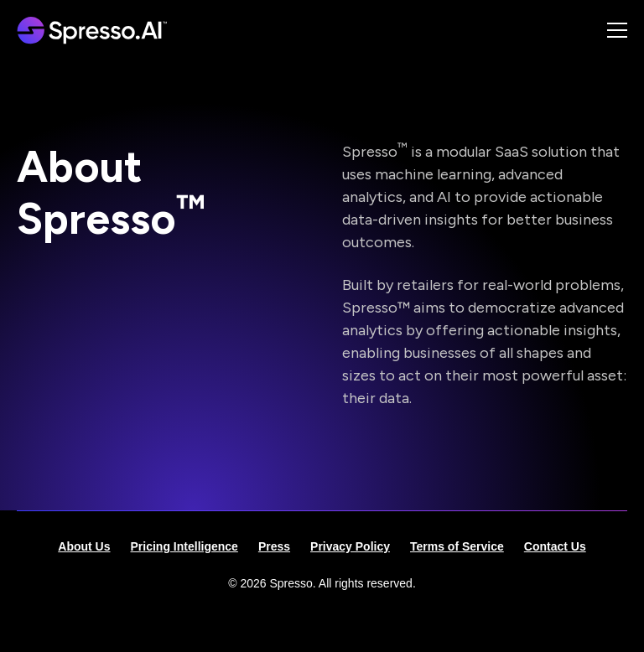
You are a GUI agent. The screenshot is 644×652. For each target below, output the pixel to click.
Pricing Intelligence (184, 546)
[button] (597, 30)
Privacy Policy (350, 546)
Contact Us (555, 546)
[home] (97, 30)
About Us (84, 546)
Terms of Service (457, 546)
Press (274, 546)
